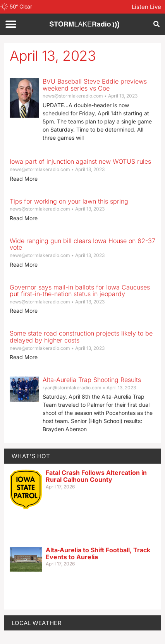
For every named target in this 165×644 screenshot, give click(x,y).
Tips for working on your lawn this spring (69, 201)
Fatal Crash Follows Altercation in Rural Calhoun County (96, 476)
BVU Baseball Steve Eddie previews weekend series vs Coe (95, 85)
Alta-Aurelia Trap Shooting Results (92, 380)
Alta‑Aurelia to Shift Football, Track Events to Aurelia (98, 553)
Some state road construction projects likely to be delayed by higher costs (81, 337)
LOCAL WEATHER (37, 623)
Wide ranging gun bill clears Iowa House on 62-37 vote (82, 244)
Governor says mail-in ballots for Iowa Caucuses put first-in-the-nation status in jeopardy (80, 291)
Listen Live (146, 7)
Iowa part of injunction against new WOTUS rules (80, 161)
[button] (11, 24)
